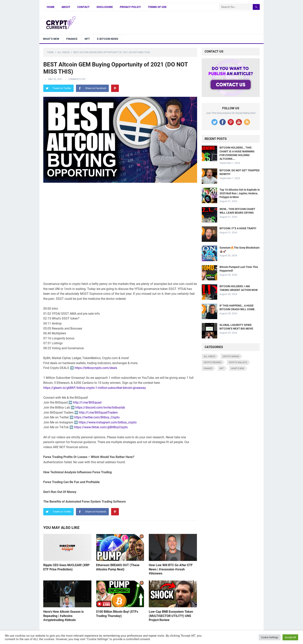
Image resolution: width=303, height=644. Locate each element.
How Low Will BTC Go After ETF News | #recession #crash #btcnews (171, 569)
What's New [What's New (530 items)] (238, 368)
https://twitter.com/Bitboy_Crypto (97, 417)
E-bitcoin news (108, 39)
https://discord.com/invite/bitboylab (100, 407)
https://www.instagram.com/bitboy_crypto (108, 422)
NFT (87, 39)
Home (51, 7)
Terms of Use (157, 7)
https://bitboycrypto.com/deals (96, 368)
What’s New (51, 39)
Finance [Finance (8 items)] (208, 368)
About (66, 7)
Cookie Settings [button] (270, 637)
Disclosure (105, 7)
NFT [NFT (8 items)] (222, 368)
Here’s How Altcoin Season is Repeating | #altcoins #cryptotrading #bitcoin (63, 616)
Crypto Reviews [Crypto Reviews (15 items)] (213, 362)
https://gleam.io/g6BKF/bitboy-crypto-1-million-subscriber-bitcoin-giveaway (95, 388)
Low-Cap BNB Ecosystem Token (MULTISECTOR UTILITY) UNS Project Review (171, 616)
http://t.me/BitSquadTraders (98, 412)
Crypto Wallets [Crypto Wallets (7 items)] (238, 362)
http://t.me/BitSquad (87, 402)
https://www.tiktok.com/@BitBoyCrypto (101, 427)
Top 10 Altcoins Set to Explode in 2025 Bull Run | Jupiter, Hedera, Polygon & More (240, 193)
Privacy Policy (130, 7)
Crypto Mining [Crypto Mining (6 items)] (231, 356)
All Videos (64, 52)
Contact (83, 7)
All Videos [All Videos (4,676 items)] (209, 356)
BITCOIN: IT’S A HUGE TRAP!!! (238, 228)
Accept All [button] (290, 637)
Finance (72, 39)
